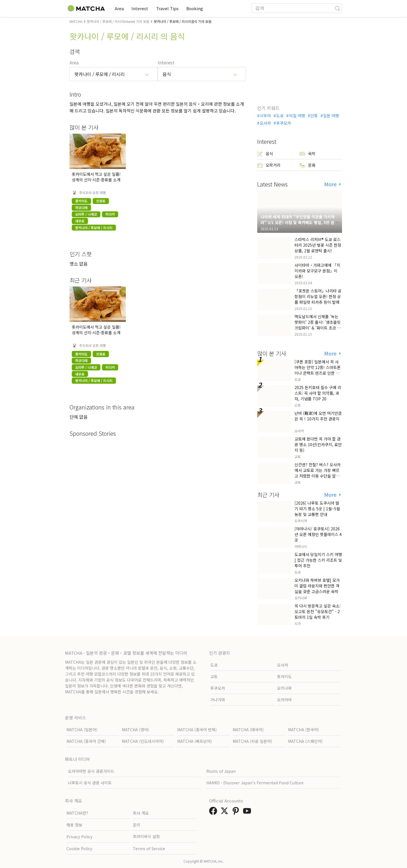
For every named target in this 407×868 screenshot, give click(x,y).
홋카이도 (284, 676)
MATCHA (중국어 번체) (197, 730)
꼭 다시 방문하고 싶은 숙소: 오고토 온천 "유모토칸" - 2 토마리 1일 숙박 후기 (318, 611)
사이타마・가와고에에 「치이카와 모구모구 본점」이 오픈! (317, 271)
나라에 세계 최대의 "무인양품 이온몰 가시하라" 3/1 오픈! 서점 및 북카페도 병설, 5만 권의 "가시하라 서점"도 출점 (299, 222)
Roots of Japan (221, 771)
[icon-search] (337, 8)
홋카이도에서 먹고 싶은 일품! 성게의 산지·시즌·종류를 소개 (96, 177)
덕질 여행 (297, 116)
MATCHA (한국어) (304, 730)
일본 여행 (331, 116)
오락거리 (269, 165)
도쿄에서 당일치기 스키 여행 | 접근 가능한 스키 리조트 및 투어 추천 (318, 560)
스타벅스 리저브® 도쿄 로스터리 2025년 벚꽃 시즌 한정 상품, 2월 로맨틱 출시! (318, 245)
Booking (199, 8)
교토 (214, 676)
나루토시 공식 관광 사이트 (90, 783)
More (331, 184)
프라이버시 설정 (146, 836)
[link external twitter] (226, 812)
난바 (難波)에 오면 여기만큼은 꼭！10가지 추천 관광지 (318, 416)
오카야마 (284, 700)
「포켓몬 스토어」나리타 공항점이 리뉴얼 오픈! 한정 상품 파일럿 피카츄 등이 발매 (318, 296)
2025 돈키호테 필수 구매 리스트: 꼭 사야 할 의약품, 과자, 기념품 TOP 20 (318, 393)
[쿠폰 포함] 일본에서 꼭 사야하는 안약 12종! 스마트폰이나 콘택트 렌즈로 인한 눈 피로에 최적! (318, 370)
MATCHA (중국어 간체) (86, 741)
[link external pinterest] (237, 812)
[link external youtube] (248, 812)
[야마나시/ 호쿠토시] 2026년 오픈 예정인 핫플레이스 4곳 (318, 534)
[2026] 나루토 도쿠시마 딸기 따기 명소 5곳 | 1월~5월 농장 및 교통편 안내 (317, 509)
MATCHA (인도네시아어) (143, 741)
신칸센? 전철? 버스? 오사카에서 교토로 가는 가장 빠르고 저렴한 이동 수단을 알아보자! (318, 473)
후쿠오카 (283, 123)
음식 (265, 154)
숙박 (308, 154)
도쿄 (280, 116)
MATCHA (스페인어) (305, 741)
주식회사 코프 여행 (92, 193)
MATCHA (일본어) (82, 730)
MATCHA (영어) (136, 730)
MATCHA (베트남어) (195, 741)
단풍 (314, 116)
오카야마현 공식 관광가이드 (91, 771)
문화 (308, 165)
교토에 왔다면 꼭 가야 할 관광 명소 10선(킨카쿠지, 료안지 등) (318, 444)
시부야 (265, 116)
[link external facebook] (214, 812)
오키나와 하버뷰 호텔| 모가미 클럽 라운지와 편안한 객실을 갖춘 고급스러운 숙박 (317, 586)
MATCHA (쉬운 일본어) (252, 741)
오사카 (265, 123)
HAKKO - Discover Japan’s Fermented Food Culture (255, 783)
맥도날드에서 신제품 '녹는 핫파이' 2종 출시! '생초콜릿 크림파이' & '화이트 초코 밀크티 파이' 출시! (318, 325)
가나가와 (218, 700)
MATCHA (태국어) (248, 730)
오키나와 (284, 688)
